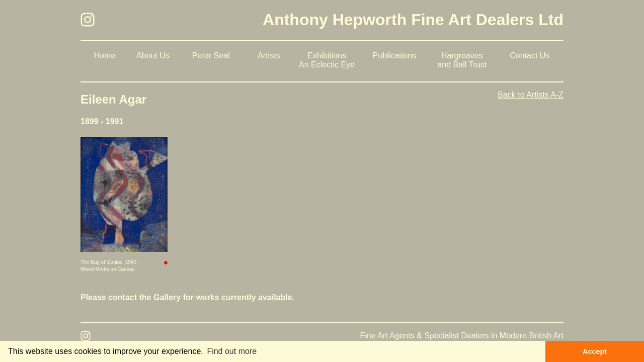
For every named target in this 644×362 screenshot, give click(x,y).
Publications (394, 56)
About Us (153, 56)
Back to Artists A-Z (531, 95)
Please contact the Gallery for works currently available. (187, 297)
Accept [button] (595, 351)
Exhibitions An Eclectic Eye (327, 60)
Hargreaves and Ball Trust (462, 60)
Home (105, 56)
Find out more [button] (232, 351)
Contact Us (530, 56)
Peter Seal (211, 56)
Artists (269, 56)
